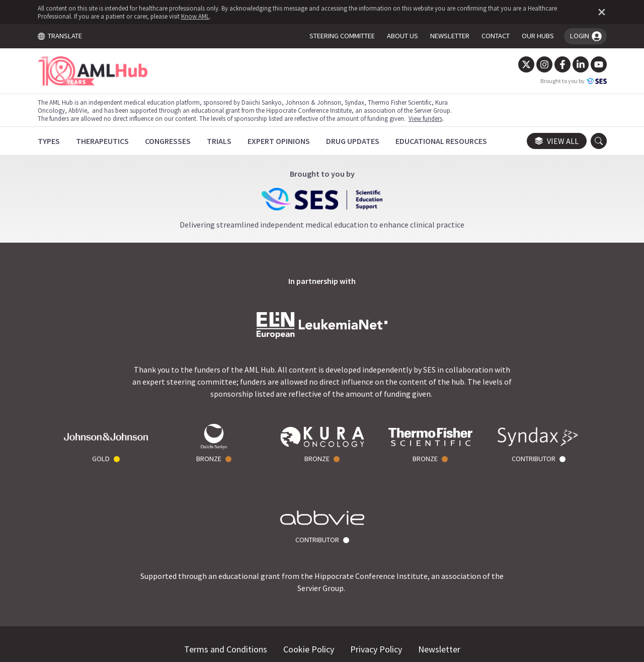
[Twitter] (525, 64)
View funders (426, 118)
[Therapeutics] (103, 141)
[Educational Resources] (442, 141)
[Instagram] (543, 64)
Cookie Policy (309, 568)
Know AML (196, 16)
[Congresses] (168, 141)
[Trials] (220, 141)
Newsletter (439, 568)
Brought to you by (573, 81)
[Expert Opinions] (279, 141)
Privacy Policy (376, 568)
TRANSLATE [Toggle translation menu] (60, 36)
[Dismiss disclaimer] (599, 12)
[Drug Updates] (353, 141)
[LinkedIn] (580, 64)
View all (556, 141)
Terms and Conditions (226, 568)
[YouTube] (598, 64)
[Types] (49, 141)
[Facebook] (561, 64)
